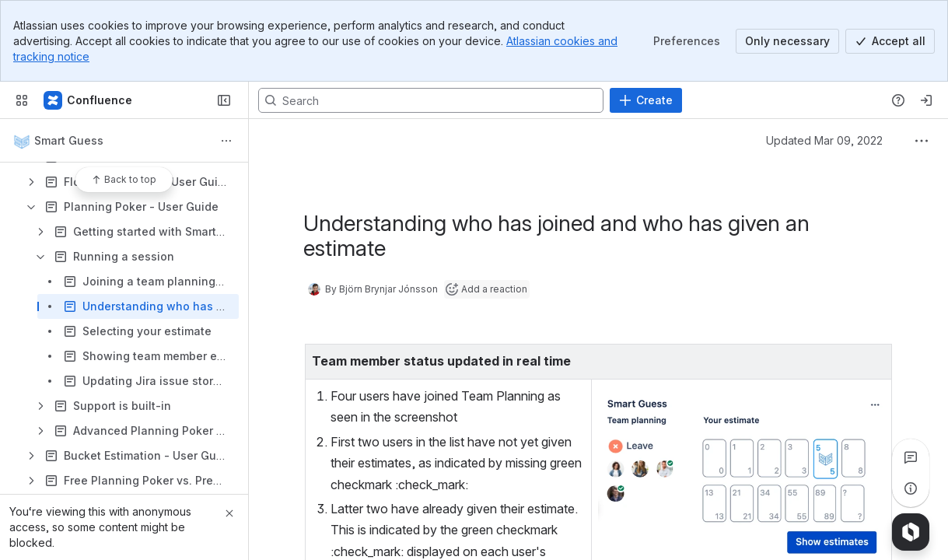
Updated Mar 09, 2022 (824, 140)
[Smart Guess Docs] (89, 100)
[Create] (646, 100)
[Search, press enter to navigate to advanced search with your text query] (431, 100)
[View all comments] (911, 457)
